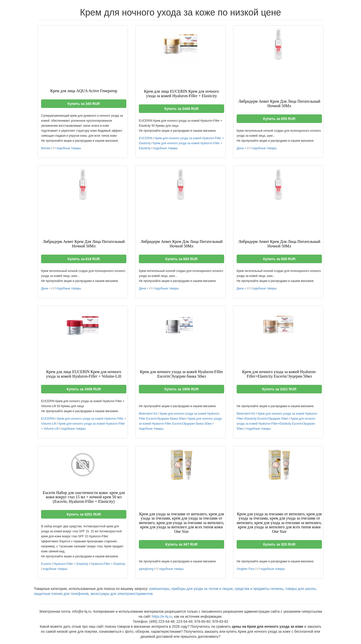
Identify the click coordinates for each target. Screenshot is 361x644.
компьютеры (159, 589)
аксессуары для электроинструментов (122, 594)
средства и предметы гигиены (259, 589)
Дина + (241, 148)
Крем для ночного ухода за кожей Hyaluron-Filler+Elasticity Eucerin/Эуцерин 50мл (276, 424)
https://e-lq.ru (162, 616)
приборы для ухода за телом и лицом (202, 589)
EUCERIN (146, 138)
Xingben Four (246, 569)
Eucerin (46, 564)
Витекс (46, 148)
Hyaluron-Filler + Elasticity (71, 564)
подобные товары (69, 148)
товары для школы (301, 589)
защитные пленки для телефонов (61, 594)
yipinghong (146, 569)
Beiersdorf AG (148, 414)
